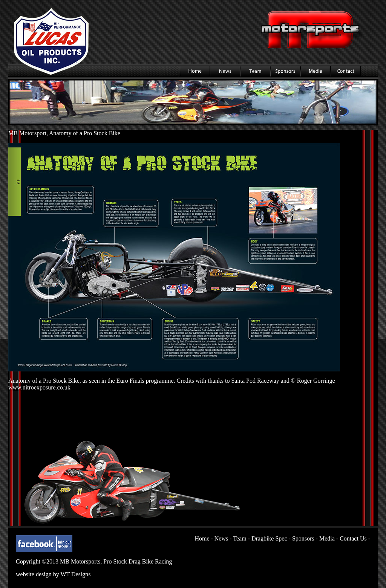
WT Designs (75, 574)
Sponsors (285, 71)
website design (34, 574)
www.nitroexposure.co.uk (39, 387)
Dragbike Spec (269, 538)
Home (195, 71)
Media (316, 71)
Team (255, 71)
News (225, 71)
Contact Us (346, 71)
